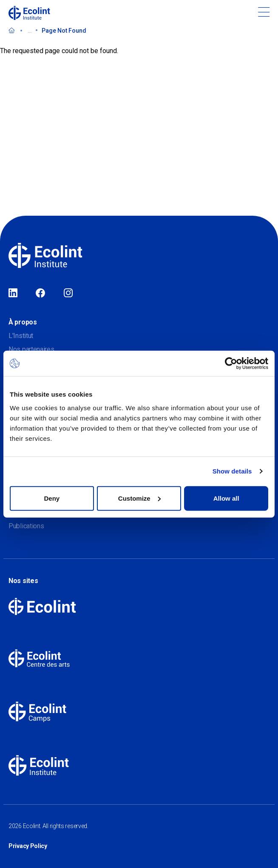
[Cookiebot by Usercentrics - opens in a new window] (231, 364)
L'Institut (21, 336)
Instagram (68, 293)
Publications (26, 526)
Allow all (226, 498)
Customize (139, 498)
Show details (232, 471)
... (30, 31)
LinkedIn (13, 293)
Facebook (40, 293)
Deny (52, 498)
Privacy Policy (28, 846)
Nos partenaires (31, 349)
